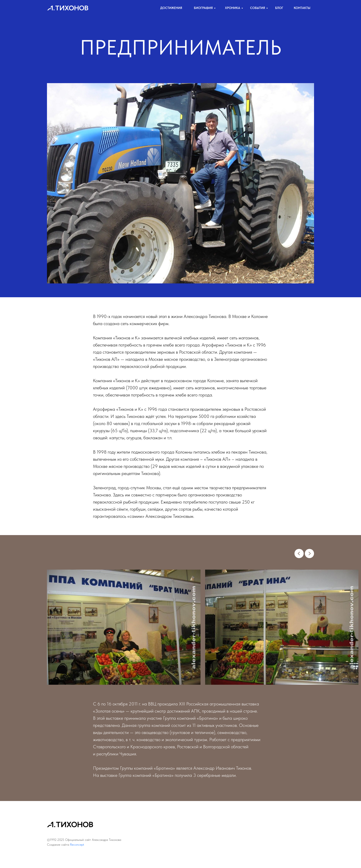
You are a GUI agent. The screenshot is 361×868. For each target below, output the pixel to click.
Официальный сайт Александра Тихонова (93, 840)
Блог (279, 8)
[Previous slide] (299, 553)
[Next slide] (309, 553)
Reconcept (77, 845)
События (258, 8)
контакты (302, 8)
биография (203, 8)
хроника (233, 8)
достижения (171, 8)
